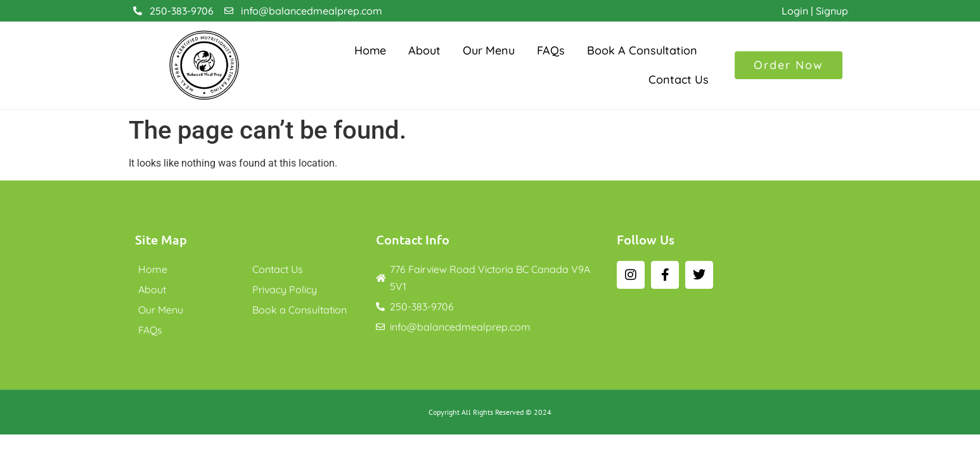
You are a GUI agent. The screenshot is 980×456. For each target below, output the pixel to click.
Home (370, 50)
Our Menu (489, 50)
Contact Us (679, 79)
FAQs (551, 50)
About (424, 50)
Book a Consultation (642, 50)
